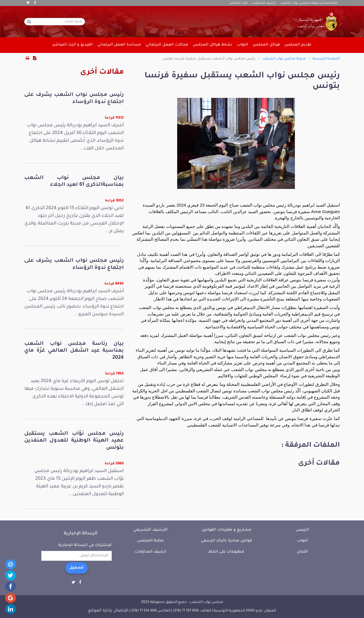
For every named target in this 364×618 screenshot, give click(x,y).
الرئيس (302, 530)
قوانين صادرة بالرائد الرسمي (226, 541)
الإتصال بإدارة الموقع (108, 611)
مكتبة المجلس (150, 541)
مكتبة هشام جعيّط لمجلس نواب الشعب (309, 3)
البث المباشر (239, 3)
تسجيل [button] (76, 568)
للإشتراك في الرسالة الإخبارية (85, 545)
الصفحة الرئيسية (326, 59)
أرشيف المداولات (264, 3)
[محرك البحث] (55, 22)
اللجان (302, 552)
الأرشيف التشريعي (150, 530)
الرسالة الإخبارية (81, 533)
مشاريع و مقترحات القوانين (227, 530)
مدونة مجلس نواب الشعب (284, 59)
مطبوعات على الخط (226, 552)
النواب (302, 541)
